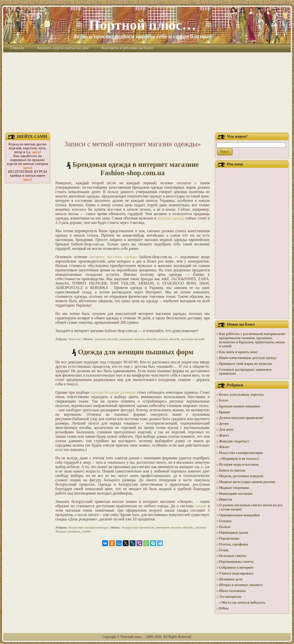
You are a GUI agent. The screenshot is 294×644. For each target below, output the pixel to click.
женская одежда (171, 218)
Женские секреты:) (234, 441)
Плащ (224, 550)
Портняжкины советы (236, 562)
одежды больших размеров (113, 392)
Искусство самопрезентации (88, 527)
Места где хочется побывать (243, 603)
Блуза (224, 400)
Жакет (224, 435)
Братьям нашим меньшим (239, 406)
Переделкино (229, 538)
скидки (86, 531)
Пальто (225, 527)
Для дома (226, 430)
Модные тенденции (234, 488)
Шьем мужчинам (232, 591)
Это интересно (230, 597)
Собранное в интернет (236, 568)
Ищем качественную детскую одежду (248, 358)
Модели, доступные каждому (241, 476)
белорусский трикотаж (138, 527)
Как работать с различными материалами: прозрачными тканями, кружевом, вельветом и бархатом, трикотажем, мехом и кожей (252, 340)
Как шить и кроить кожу (238, 352)
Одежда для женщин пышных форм (136, 352)
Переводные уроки (234, 533)
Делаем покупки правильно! (241, 418)
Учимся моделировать (236, 573)
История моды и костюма (239, 465)
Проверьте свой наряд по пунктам (246, 364)
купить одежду (169, 339)
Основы (225, 521)
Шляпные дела (231, 579)
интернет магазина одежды (113, 257)
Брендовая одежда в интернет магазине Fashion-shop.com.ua (136, 169)
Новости (75, 339)
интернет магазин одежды (138, 339)
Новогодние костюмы (236, 494)
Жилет (224, 447)
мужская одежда (193, 339)
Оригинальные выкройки (239, 515)
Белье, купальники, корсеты (241, 395)
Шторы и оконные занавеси (241, 585)
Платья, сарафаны (233, 544)
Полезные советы (233, 556)
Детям (224, 424)
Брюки (224, 412)
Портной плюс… (142, 25)
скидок (201, 506)
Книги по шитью (232, 470)
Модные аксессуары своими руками (247, 482)
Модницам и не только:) (240, 459)
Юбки (224, 608)
